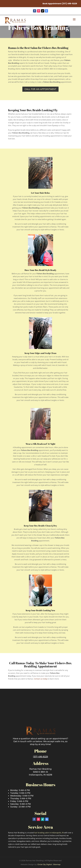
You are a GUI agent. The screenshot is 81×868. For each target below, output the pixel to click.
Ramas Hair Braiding (40, 769)
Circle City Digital (45, 864)
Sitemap (57, 864)
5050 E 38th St (40, 772)
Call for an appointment (40, 89)
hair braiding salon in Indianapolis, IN (49, 833)
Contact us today (41, 679)
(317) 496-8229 (69, 4)
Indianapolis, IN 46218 (40, 775)
